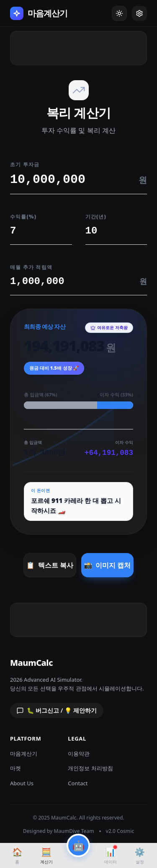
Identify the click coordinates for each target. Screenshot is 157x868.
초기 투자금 (25, 164)
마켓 (15, 768)
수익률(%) (23, 217)
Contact (78, 783)
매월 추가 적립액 (31, 267)
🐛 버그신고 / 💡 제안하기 (57, 710)
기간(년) (96, 217)
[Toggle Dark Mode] (119, 13)
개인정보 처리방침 (90, 768)
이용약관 (79, 754)
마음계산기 (24, 754)
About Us (22, 783)
